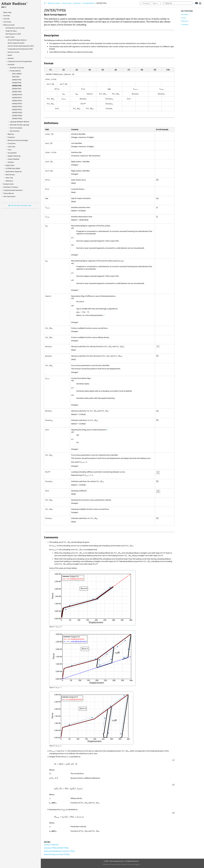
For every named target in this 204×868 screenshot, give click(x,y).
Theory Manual (9, 193)
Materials (11, 134)
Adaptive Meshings (14, 156)
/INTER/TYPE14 (17, 101)
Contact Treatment (51, 845)
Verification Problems (11, 187)
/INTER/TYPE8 (17, 92)
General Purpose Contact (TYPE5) (57, 854)
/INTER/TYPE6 (17, 86)
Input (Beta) (13, 168)
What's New (7, 12)
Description (185, 14)
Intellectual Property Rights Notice (114, 864)
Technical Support (134, 864)
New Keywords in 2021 (13, 34)
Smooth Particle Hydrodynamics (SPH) (21, 46)
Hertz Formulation (16, 128)
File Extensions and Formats (15, 28)
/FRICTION (16, 77)
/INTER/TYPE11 (17, 98)
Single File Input (11, 31)
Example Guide (8, 184)
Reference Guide (9, 25)
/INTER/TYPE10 (17, 95)
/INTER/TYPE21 (17, 110)
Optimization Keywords (14, 171)
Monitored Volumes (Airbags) (18, 140)
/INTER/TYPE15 (17, 104)
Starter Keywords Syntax (16, 43)
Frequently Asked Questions (13, 190)
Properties (11, 137)
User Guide (7, 22)
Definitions (9, 181)
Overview (7, 16)
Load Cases (11, 147)
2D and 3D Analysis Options (17, 40)
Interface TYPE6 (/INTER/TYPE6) (56, 848)
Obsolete (11, 162)
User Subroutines (9, 196)
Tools (9, 150)
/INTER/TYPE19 (17, 107)
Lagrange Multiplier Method (20, 122)
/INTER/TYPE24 (17, 115)
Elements (11, 58)
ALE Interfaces (15, 131)
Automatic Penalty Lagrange (20, 125)
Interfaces (11, 64)
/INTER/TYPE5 (17, 83)
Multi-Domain (10, 175)
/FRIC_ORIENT (17, 74)
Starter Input (10, 37)
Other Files (9, 178)
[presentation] (157, 180)
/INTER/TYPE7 (17, 89)
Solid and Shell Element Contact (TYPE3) (59, 851)
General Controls (13, 52)
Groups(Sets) (12, 153)
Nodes (10, 55)
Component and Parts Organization (20, 61)
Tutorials (6, 19)
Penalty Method (15, 71)
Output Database (13, 159)
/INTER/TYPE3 (17, 80)
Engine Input (10, 165)
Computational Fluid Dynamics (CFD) (20, 49)
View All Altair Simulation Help (21, 205)
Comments (185, 24)
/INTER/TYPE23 (17, 113)
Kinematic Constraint (17, 68)
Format (183, 18)
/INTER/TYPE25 (17, 118)
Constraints (12, 143)
